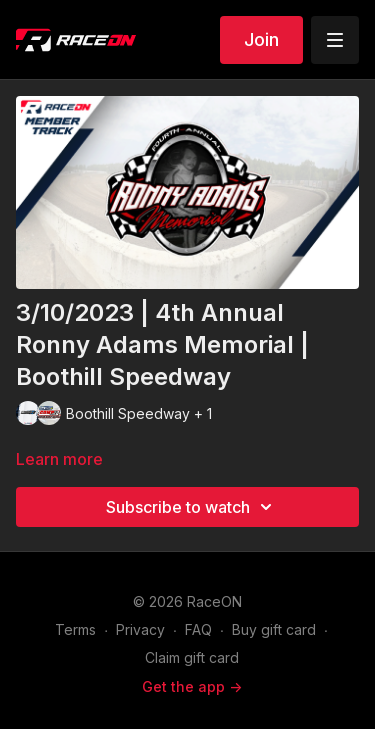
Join (261, 39)
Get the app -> (192, 686)
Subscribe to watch (192, 507)
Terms (75, 629)
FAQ (198, 629)
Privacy (140, 629)
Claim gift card (192, 657)
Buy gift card (274, 629)
